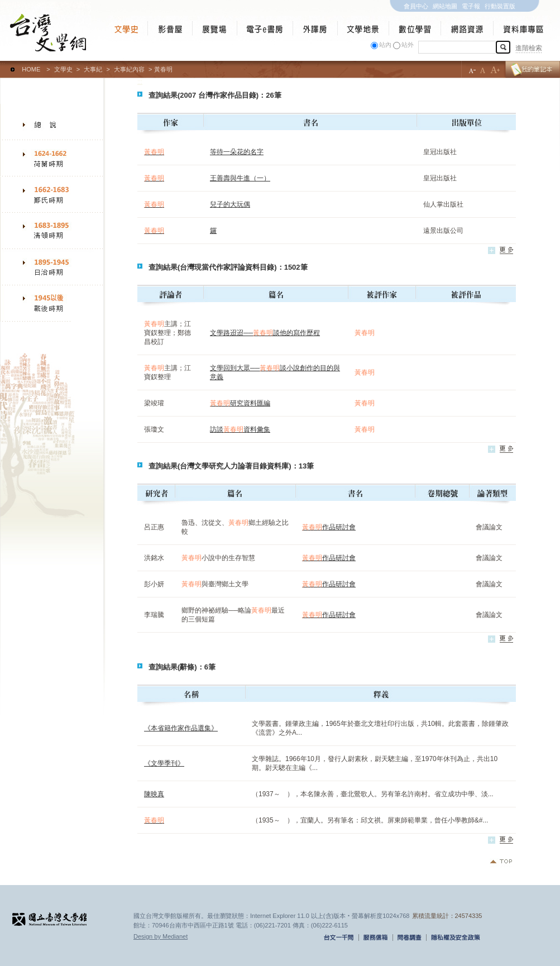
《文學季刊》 (164, 763)
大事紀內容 (129, 69)
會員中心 (416, 6)
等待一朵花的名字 (237, 152)
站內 (385, 45)
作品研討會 (329, 527)
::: (3, 64)
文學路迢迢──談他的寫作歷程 (265, 333)
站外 (408, 45)
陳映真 (154, 794)
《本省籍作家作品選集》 (181, 728)
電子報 (471, 6)
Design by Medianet (161, 936)
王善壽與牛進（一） (240, 178)
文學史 (63, 69)
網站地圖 (445, 6)
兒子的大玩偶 (230, 204)
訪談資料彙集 (240, 429)
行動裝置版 (500, 6)
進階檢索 (529, 48)
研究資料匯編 (240, 403)
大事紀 (93, 69)
